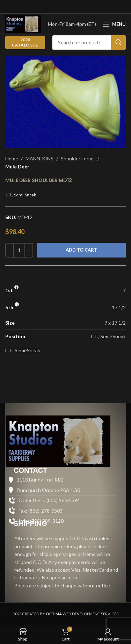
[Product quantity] (19, 250)
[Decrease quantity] (10, 250)
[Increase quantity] (29, 250)
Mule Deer (17, 167)
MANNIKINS (39, 158)
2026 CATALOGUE (25, 42)
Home (12, 158)
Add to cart (81, 250)
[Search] (89, 43)
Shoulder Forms (78, 158)
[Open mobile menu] (114, 24)
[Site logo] (23, 24)
